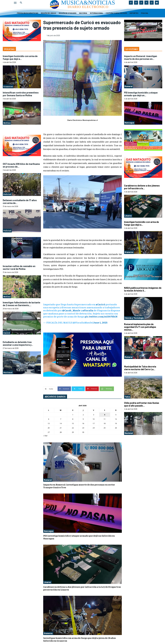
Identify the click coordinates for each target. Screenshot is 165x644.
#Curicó (100, 304)
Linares (47, 582)
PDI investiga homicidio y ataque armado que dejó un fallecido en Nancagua (79, 537)
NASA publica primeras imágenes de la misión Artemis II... (143, 289)
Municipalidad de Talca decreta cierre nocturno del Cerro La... (140, 368)
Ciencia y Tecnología (134, 318)
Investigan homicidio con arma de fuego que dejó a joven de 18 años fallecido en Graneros (79, 639)
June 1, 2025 (100, 322)
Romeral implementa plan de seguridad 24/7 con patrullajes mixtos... (140, 327)
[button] (21, 3)
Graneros (8, 86)
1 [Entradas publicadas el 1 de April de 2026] (73, 415)
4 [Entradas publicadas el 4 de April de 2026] (105, 415)
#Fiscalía (88, 310)
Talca (127, 397)
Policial (7, 194)
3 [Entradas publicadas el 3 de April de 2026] (94, 415)
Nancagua (49, 531)
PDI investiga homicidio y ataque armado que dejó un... (141, 94)
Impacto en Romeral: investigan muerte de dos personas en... (141, 57)
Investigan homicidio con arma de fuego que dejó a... (20, 57)
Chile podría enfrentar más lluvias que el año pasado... (142, 404)
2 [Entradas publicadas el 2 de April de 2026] (83, 415)
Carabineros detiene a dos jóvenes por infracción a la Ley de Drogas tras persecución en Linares (82, 588)
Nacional (8, 372)
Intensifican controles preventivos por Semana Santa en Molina (21, 94)
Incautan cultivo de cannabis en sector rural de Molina (19, 267)
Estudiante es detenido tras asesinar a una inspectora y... (18, 343)
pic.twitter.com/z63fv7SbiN (101, 316)
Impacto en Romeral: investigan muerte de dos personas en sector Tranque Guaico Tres (79, 486)
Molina (7, 123)
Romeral (48, 480)
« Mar (45, 436)
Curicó (7, 333)
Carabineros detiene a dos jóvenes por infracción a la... (142, 187)
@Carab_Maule (71, 310)
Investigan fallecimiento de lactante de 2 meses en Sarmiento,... (21, 304)
